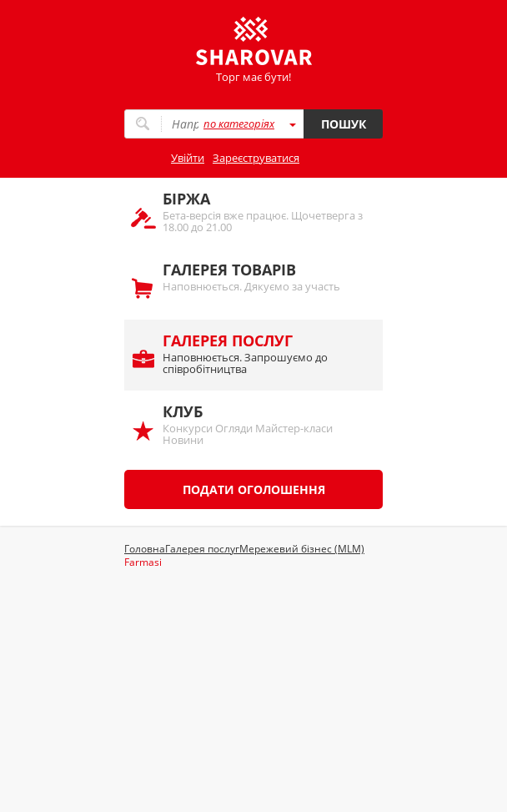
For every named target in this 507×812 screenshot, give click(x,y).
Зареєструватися (256, 158)
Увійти (188, 158)
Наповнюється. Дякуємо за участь (264, 277)
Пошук (344, 124)
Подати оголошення (254, 489)
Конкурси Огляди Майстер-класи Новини (264, 424)
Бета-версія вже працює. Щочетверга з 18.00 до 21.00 (264, 212)
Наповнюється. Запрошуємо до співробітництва (264, 353)
